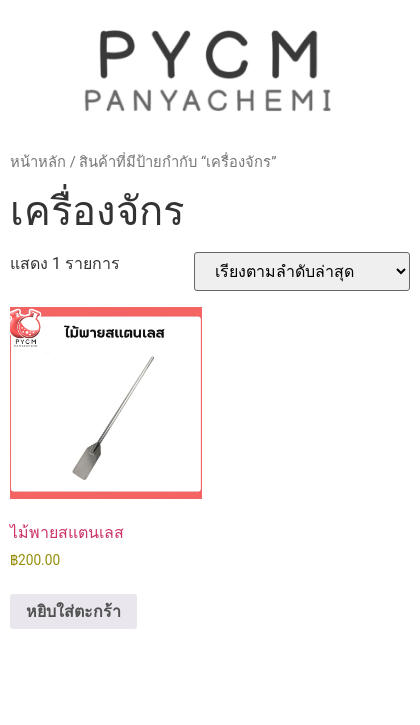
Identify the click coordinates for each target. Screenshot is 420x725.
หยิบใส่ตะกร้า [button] (73, 611)
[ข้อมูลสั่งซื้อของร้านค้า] (302, 271)
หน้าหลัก (38, 162)
